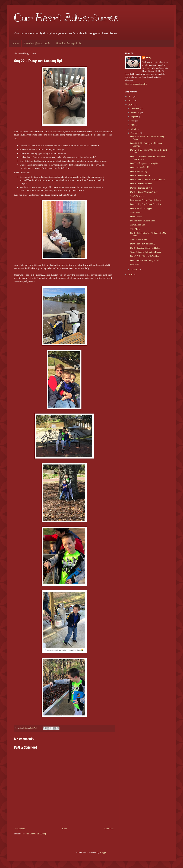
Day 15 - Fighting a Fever (141, 188)
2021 (131, 101)
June (133, 121)
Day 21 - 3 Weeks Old (140, 167)
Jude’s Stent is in (137, 196)
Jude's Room (136, 212)
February (135, 133)
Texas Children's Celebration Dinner (146, 252)
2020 (131, 105)
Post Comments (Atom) (36, 834)
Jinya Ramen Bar (138, 225)
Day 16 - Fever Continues (141, 184)
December (135, 108)
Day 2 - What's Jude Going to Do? (145, 260)
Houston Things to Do (69, 43)
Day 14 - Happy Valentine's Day (144, 192)
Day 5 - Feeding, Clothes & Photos (145, 248)
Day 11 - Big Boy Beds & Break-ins (146, 204)
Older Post (109, 829)
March (134, 129)
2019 (131, 275)
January (134, 270)
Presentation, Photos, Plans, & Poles (146, 200)
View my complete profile (136, 84)
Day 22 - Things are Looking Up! (144, 163)
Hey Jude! (135, 264)
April (133, 125)
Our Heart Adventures (66, 18)
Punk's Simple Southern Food (143, 221)
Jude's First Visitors (138, 240)
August (134, 117)
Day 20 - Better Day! (139, 171)
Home (15, 43)
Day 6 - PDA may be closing (142, 244)
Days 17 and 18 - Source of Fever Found (147, 180)
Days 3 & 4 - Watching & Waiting (145, 256)
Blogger (103, 853)
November (135, 112)
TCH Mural (135, 229)
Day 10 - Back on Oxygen (141, 208)
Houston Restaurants (37, 43)
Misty (148, 58)
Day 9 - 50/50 (136, 217)
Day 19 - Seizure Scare (140, 176)
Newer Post (20, 829)
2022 (131, 96)
